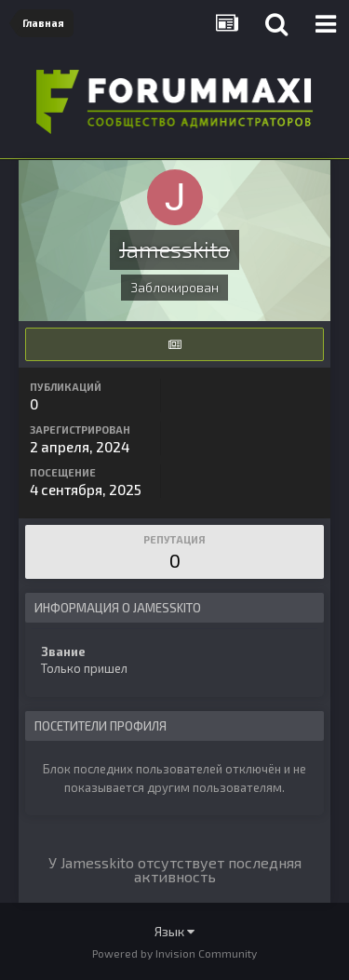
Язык (174, 931)
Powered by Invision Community (174, 953)
